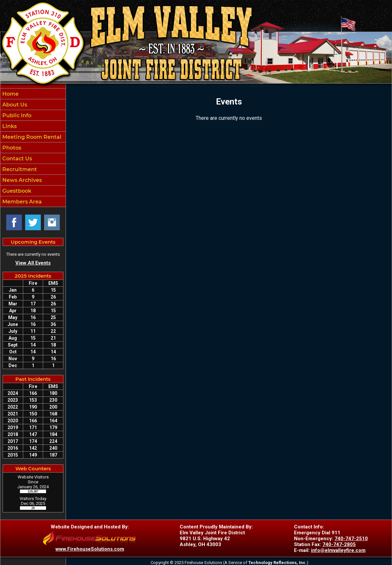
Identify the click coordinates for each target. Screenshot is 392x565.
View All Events (33, 263)
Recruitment (19, 169)
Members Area (21, 202)
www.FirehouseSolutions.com (90, 549)
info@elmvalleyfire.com (338, 550)
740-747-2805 (339, 544)
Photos (11, 148)
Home (10, 94)
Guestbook (16, 191)
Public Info (16, 115)
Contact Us (16, 159)
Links (9, 126)
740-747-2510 (351, 539)
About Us (14, 105)
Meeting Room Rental (31, 137)
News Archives (21, 180)
